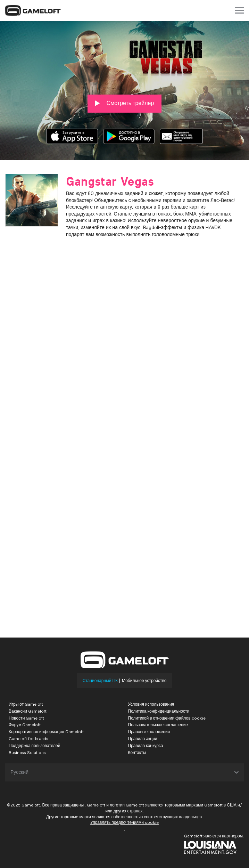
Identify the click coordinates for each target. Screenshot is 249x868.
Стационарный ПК (100, 681)
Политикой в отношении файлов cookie (167, 718)
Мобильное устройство (144, 681)
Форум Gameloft (25, 725)
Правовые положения (149, 732)
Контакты (137, 752)
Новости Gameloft (26, 718)
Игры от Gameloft (26, 704)
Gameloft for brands (28, 739)
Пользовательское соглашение (158, 725)
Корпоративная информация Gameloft (46, 732)
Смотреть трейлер (125, 103)
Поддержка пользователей (34, 745)
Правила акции (143, 739)
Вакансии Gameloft (28, 711)
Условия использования (151, 704)
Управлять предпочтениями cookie (124, 822)
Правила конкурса (146, 745)
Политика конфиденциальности (159, 711)
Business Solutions (27, 752)
